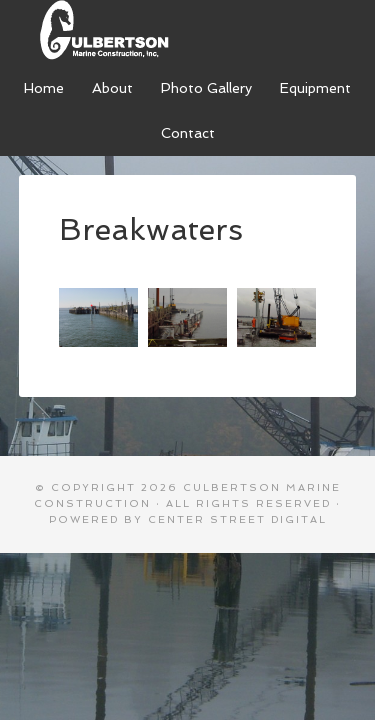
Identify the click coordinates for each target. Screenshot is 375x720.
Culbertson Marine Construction (187, 30)
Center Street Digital (237, 519)
